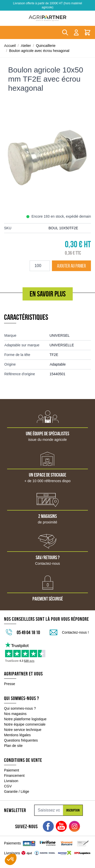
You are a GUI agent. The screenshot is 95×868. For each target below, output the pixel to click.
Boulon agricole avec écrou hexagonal (39, 51)
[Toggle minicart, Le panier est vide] (87, 32)
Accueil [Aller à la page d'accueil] (10, 46)
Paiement (12, 770)
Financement (14, 776)
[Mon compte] (76, 32)
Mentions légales (17, 735)
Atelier (26, 46)
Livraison (11, 781)
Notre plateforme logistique (25, 719)
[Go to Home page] (48, 18)
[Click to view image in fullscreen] (48, 158)
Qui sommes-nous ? (20, 708)
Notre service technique (23, 730)
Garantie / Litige (17, 791)
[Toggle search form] (65, 32)
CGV (8, 786)
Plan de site (13, 746)
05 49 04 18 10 (28, 632)
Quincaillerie (46, 46)
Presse (10, 684)
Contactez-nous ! (75, 632)
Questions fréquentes (21, 740)
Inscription (73, 810)
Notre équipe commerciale (25, 724)
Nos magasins (15, 714)
